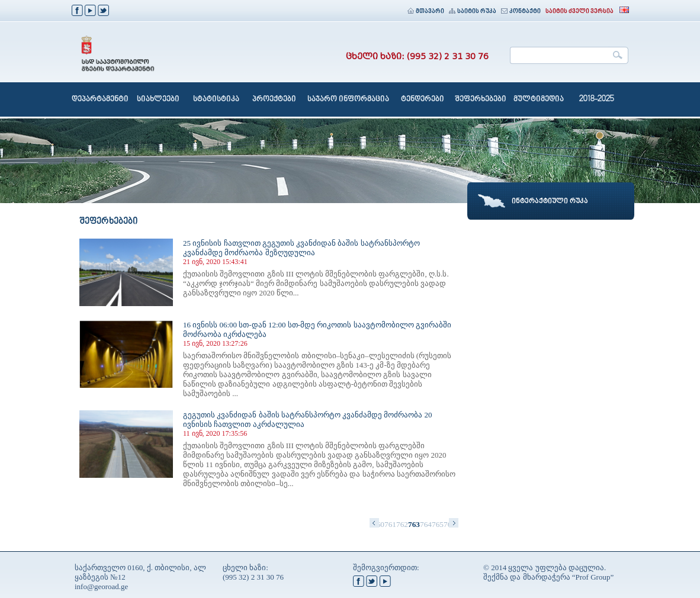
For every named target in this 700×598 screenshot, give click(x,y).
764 (426, 524)
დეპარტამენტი (100, 99)
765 (438, 524)
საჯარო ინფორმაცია (348, 99)
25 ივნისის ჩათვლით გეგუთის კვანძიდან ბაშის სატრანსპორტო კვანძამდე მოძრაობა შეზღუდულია (301, 248)
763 (414, 524)
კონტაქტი (521, 12)
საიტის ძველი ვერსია (579, 12)
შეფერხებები (481, 99)
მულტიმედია (539, 99)
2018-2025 (597, 99)
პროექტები (274, 99)
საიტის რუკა (473, 12)
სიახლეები (158, 99)
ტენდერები (423, 99)
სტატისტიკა (216, 99)
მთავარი (426, 12)
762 (402, 524)
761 (390, 524)
